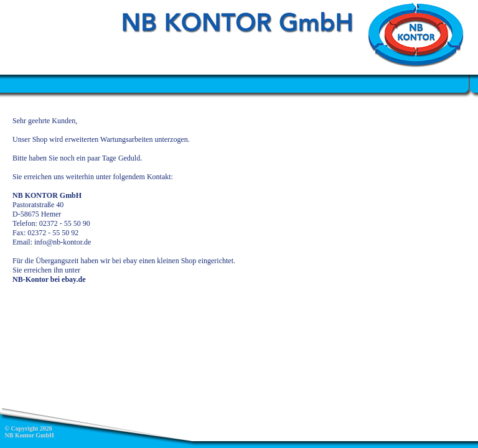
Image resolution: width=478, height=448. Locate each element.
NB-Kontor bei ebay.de (49, 279)
